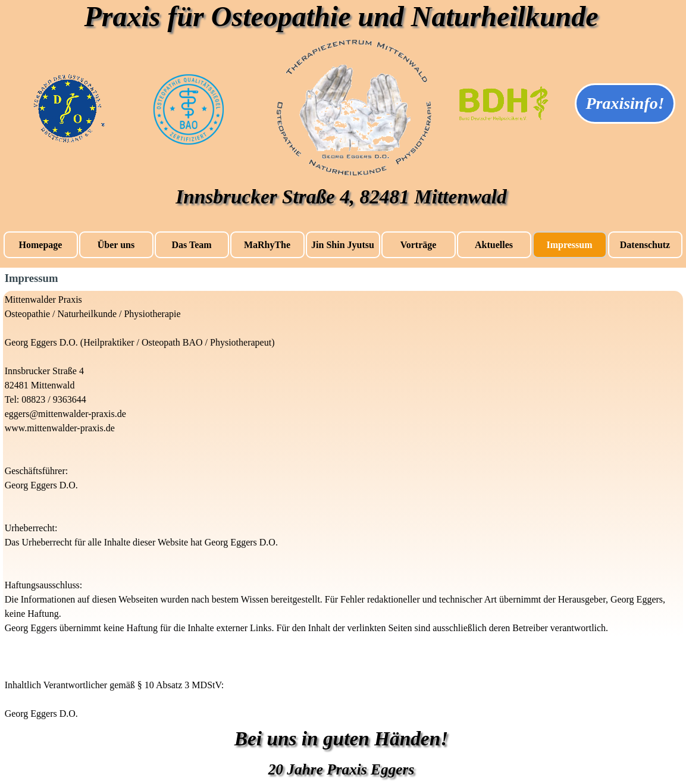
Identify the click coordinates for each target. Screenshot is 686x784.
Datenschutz (645, 245)
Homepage (41, 245)
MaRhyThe (267, 245)
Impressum (569, 245)
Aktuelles (494, 245)
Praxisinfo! (625, 103)
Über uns (116, 245)
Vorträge (419, 245)
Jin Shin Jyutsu (343, 245)
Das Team (191, 245)
